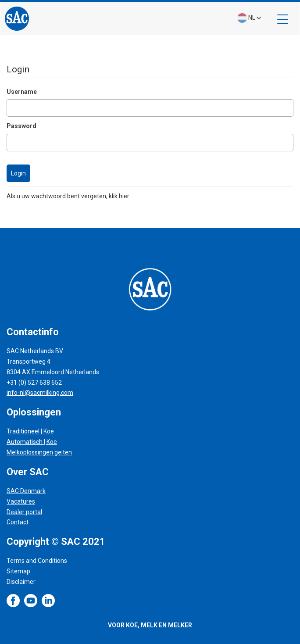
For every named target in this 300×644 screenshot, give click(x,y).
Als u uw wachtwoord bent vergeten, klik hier (68, 196)
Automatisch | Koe (32, 442)
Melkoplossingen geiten (39, 452)
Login (18, 173)
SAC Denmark (26, 491)
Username (22, 92)
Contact (18, 522)
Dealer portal (24, 512)
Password (21, 126)
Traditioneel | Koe (30, 431)
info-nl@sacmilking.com (40, 393)
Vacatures (21, 501)
